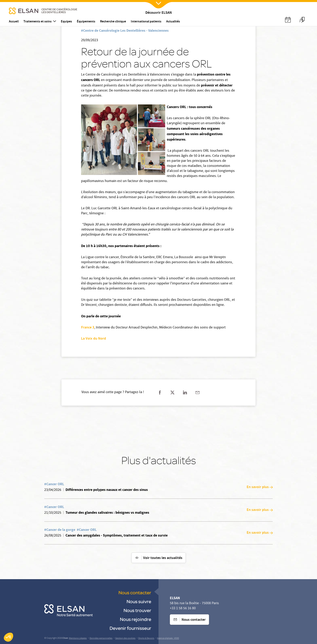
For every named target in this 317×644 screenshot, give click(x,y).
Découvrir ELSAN (159, 13)
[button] (8, 637)
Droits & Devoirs (146, 638)
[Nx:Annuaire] (288, 20)
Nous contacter (135, 592)
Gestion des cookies (125, 638)
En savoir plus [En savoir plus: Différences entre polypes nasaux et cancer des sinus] (260, 487)
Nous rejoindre (136, 619)
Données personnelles (101, 638)
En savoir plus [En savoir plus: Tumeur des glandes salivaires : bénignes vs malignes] (260, 510)
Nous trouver (137, 610)
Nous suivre (139, 601)
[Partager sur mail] (198, 393)
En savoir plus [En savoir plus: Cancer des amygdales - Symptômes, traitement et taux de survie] (260, 533)
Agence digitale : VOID (168, 638)
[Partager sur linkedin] (185, 393)
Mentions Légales (78, 638)
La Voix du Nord (94, 339)
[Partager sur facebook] (160, 393)
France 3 (88, 328)
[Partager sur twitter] (172, 393)
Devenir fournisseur (130, 628)
